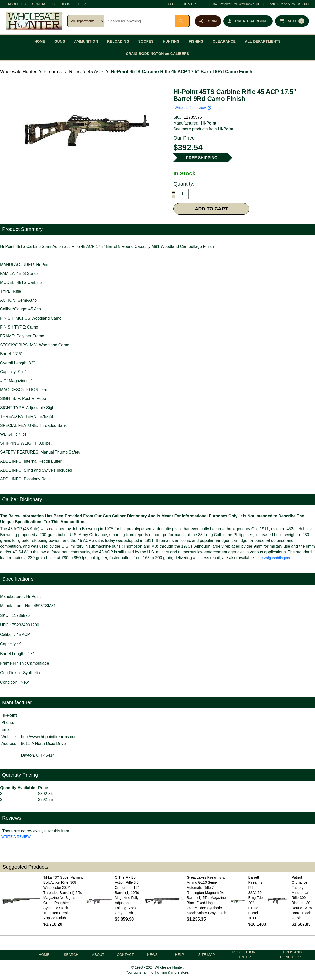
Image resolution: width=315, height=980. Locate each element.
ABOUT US (17, 4)
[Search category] (86, 21)
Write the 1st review (193, 108)
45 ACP (96, 72)
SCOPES (146, 41)
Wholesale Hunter (18, 72)
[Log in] (208, 21)
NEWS (152, 955)
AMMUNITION (86, 41)
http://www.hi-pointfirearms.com (49, 737)
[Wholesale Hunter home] (34, 21)
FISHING (196, 41)
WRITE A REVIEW (16, 837)
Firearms (53, 72)
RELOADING (118, 41)
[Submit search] (182, 21)
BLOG (66, 4)
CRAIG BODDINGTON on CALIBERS (157, 54)
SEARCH (71, 955)
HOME (40, 41)
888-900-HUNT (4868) (186, 4)
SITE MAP (207, 955)
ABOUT (98, 955)
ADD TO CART (211, 209)
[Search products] (140, 21)
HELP (81, 4)
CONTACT (125, 955)
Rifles (75, 72)
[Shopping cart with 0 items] (292, 21)
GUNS (60, 41)
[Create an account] (248, 21)
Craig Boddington (276, 558)
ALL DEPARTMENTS (263, 41)
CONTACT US (43, 4)
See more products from (203, 129)
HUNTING (171, 41)
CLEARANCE (224, 41)
